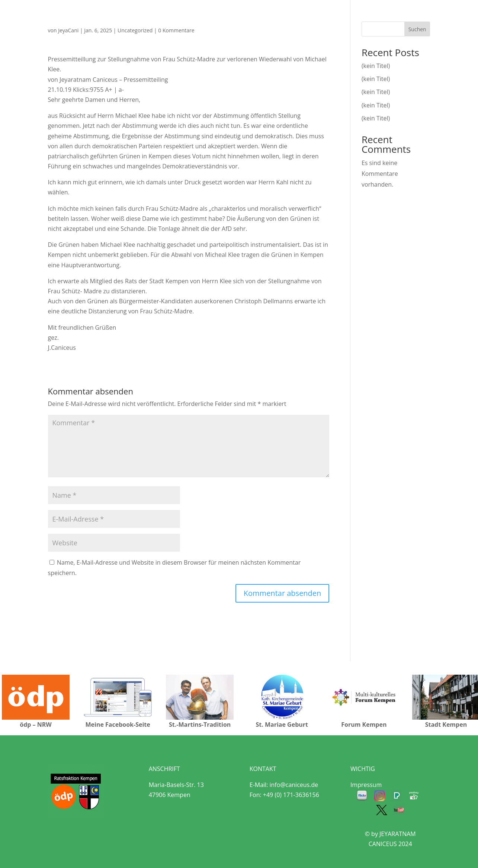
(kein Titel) (376, 66)
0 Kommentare (176, 30)
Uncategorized (135, 30)
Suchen (417, 29)
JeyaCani (68, 30)
